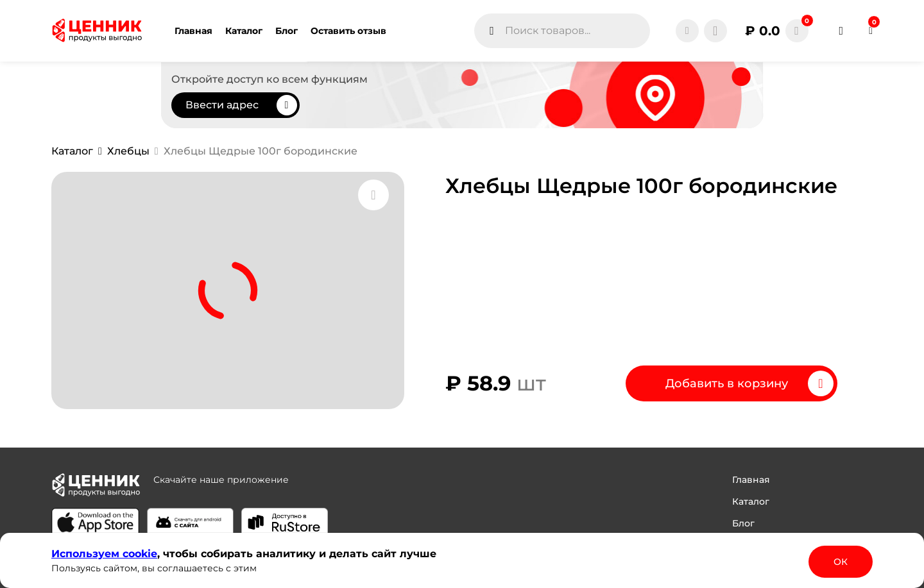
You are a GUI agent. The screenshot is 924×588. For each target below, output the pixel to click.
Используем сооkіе (104, 554)
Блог (743, 523)
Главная (751, 480)
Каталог (751, 501)
